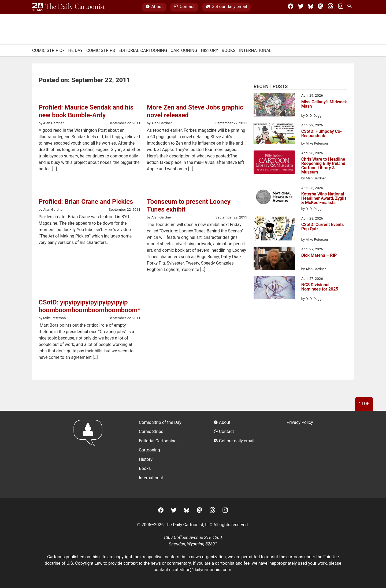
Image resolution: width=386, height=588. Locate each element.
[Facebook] (291, 7)
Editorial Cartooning (143, 50)
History (209, 50)
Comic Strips (101, 50)
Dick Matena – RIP (319, 256)
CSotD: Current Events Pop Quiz (323, 227)
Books (229, 50)
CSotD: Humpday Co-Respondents (322, 134)
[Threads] (331, 7)
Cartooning (184, 50)
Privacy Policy (300, 422)
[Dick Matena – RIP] (274, 259)
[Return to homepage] (90, 455)
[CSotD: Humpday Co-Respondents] (274, 134)
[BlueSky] (311, 7)
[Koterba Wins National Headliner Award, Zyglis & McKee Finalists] (274, 198)
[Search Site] (351, 7)
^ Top (364, 404)
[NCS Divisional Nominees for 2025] (274, 289)
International (255, 50)
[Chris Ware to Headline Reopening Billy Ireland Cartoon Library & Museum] (274, 163)
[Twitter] (301, 7)
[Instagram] (341, 7)
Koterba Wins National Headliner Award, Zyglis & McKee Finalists (324, 198)
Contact (184, 7)
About (154, 7)
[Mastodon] (321, 7)
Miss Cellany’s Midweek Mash (324, 104)
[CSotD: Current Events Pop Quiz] (274, 229)
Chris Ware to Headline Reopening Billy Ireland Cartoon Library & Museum (323, 166)
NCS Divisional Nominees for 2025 (320, 287)
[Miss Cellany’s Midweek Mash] (274, 105)
